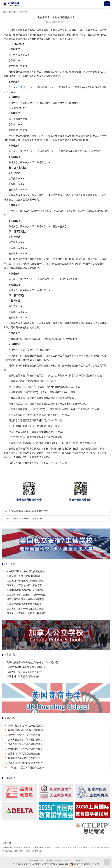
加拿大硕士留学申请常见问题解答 (24, 740)
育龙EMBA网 (38, 847)
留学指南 (13, 12)
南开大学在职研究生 (92, 847)
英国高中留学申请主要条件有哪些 (24, 604)
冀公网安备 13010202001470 (85, 864)
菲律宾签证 (19, 851)
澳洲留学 (48, 847)
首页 (4, 12)
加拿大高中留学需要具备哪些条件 (24, 672)
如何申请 (23, 12)
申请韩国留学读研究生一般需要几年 (25, 726)
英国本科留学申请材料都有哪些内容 (25, 590)
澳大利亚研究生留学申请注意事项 (24, 749)
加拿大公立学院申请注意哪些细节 (24, 735)
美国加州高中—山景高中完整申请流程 (27, 595)
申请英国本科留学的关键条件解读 (24, 763)
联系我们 (59, 861)
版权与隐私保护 (36, 861)
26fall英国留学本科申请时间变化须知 (26, 571)
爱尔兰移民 (67, 847)
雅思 (23, 87)
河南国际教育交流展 (33, 851)
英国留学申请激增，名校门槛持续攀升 (27, 613)
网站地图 (49, 861)
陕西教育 (9, 851)
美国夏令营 (18, 847)
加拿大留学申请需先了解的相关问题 (25, 581)
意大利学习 (77, 847)
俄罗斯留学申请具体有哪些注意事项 (25, 599)
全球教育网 (7, 847)
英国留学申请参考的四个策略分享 (24, 585)
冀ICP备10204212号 (62, 864)
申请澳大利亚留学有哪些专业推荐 (24, 768)
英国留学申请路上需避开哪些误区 (24, 576)
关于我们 (69, 861)
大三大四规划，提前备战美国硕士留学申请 (30, 511)
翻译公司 (27, 847)
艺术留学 (57, 847)
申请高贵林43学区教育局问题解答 (24, 730)
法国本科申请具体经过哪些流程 (23, 676)
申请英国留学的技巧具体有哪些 (23, 758)
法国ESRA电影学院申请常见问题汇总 (26, 667)
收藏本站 (79, 861)
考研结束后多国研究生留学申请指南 (27, 519)
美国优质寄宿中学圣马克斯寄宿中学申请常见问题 (32, 662)
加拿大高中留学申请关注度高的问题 (25, 609)
